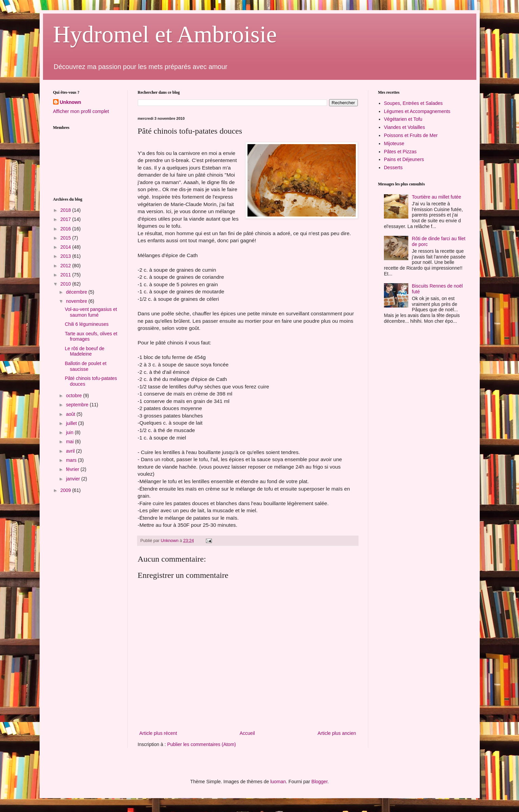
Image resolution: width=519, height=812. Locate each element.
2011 (66, 275)
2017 (66, 219)
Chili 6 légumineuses (86, 324)
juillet (72, 423)
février (73, 469)
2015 (66, 238)
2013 (66, 256)
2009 (66, 490)
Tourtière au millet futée (437, 197)
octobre (75, 396)
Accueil (247, 733)
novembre (77, 301)
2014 (66, 247)
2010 (66, 284)
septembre (78, 405)
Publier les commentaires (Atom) (202, 744)
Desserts (393, 167)
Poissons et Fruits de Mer (411, 135)
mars (72, 460)
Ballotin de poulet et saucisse (85, 366)
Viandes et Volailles (404, 127)
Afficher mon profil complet (81, 111)
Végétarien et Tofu (403, 119)
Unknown (71, 102)
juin (70, 432)
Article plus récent (158, 733)
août (71, 414)
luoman (278, 782)
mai (70, 442)
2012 (66, 266)
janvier (74, 479)
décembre (77, 292)
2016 (66, 229)
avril (71, 451)
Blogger (319, 782)
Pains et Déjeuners (404, 159)
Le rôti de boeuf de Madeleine (84, 351)
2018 (66, 210)
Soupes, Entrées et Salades (413, 103)
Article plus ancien (337, 733)
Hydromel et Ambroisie (165, 34)
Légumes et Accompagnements (417, 111)
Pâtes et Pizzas (400, 152)
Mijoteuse (394, 143)
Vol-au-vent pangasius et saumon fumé (91, 312)
